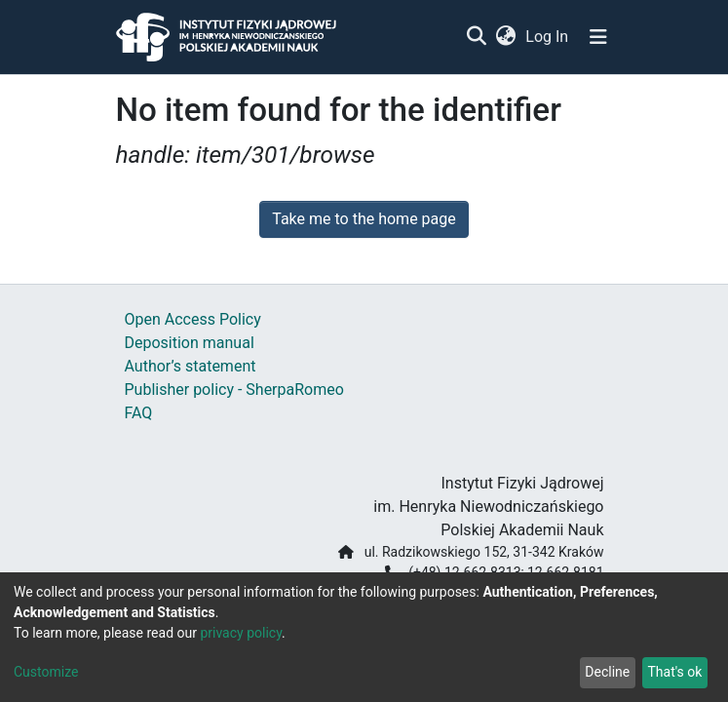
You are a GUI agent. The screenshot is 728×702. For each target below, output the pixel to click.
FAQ (139, 413)
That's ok (674, 672)
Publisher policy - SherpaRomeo (234, 390)
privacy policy (241, 633)
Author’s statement (191, 366)
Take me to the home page (364, 219)
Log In (548, 37)
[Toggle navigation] (598, 37)
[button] (506, 37)
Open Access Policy (193, 319)
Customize (46, 672)
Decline (607, 672)
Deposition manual (190, 343)
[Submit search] (477, 37)
